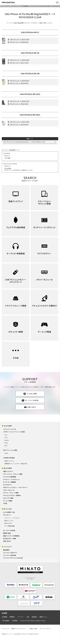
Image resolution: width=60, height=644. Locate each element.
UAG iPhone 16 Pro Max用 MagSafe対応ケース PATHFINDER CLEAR (24, 142)
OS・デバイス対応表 (9, 530)
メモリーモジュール (9, 490)
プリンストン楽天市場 (10, 555)
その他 (5, 503)
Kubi (6, 446)
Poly (6, 435)
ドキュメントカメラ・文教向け (12, 495)
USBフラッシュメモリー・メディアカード (15, 487)
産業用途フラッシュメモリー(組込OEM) (16, 464)
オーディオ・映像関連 (9, 482)
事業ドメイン (43, 617)
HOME (3, 6)
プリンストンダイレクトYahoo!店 (13, 558)
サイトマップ (5, 629)
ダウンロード (15, 6)
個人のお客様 (8, 468)
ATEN (6, 453)
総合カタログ (8, 523)
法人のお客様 (8, 426)
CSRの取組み (6, 621)
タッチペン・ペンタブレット (11, 479)
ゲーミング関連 (8, 501)
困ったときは (8, 509)
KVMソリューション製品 (10, 450)
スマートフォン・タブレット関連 (13, 474)
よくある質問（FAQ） (9, 512)
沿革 (28, 617)
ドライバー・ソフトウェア (12, 518)
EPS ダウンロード (18, 42)
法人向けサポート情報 (10, 539)
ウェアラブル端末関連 (10, 477)
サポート (7, 6)
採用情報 (15, 621)
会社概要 (4, 617)
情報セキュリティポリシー (19, 629)
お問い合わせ (7, 541)
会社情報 (4, 613)
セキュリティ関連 (8, 498)
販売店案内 (6, 550)
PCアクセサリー (8, 485)
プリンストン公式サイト (10, 553)
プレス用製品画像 (24, 6)
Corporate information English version (33, 621)
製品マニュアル (9, 521)
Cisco (6, 438)
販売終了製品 (7, 533)
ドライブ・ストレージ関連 (11, 493)
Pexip (6, 443)
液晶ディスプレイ (9, 461)
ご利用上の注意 (33, 629)
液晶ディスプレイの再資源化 (11, 536)
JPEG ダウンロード (18, 39)
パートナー (21, 617)
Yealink (7, 440)
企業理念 (34, 617)
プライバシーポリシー (46, 629)
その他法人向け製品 (9, 458)
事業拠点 (12, 617)
